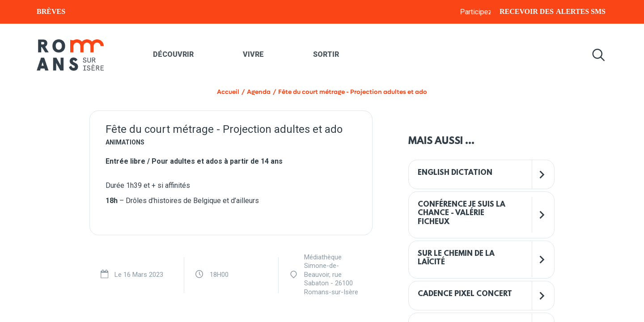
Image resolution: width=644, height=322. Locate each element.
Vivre (253, 54)
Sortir (326, 54)
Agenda (259, 92)
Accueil (228, 92)
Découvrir (173, 54)
